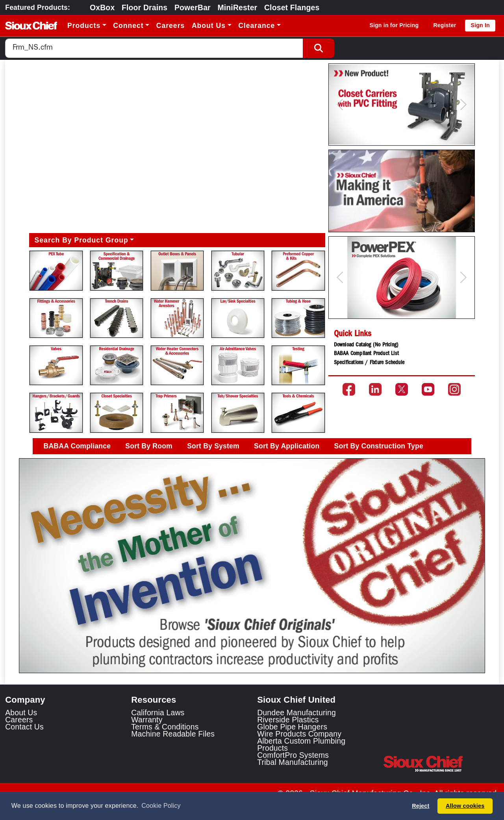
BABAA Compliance (77, 446)
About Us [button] (209, 26)
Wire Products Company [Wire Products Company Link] (299, 734)
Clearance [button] (257, 26)
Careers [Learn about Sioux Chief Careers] (19, 720)
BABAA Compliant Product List (366, 354)
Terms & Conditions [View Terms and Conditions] (165, 727)
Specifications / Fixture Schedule (369, 363)
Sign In (480, 25)
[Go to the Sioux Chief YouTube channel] (428, 389)
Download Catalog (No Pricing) (366, 345)
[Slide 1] (252, 662)
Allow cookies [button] (465, 806)
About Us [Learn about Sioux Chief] (21, 713)
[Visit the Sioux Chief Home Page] (441, 764)
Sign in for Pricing (394, 25)
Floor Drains (145, 7)
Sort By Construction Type (379, 446)
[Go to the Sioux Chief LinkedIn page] (375, 389)
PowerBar (193, 7)
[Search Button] (319, 48)
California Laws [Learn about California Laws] (158, 713)
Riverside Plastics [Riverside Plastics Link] (288, 720)
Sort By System (213, 446)
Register (445, 25)
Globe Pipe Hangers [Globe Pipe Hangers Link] (292, 727)
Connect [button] (128, 26)
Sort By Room (149, 446)
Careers (171, 26)
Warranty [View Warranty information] (147, 720)
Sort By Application (287, 446)
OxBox (102, 7)
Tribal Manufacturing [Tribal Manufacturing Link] (293, 762)
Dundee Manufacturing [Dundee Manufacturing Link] (296, 713)
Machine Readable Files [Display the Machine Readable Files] (173, 734)
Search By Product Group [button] (82, 240)
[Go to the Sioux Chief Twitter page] (402, 389)
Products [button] (84, 26)
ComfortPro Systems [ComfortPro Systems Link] (293, 755)
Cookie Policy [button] (161, 806)
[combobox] (154, 48)
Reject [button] (421, 806)
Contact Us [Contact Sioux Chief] (24, 727)
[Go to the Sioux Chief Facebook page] (349, 389)
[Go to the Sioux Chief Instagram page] (454, 389)
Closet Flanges (292, 7)
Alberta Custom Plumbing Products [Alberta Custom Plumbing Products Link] (301, 744)
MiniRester (237, 7)
